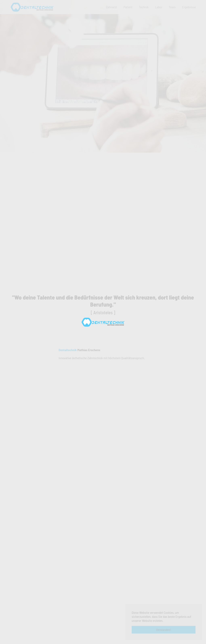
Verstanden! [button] (164, 630)
